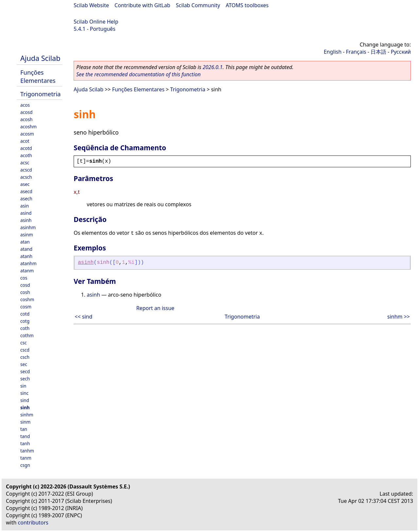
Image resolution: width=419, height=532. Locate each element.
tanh (25, 443)
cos (24, 278)
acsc (25, 163)
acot (25, 141)
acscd (26, 170)
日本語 (378, 52)
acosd (26, 112)
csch (25, 357)
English (333, 52)
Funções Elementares (38, 76)
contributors (33, 523)
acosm (27, 134)
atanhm (28, 263)
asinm (27, 235)
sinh (25, 407)
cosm (26, 307)
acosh (26, 119)
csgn (25, 465)
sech (25, 379)
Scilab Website (91, 5)
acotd (26, 148)
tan (24, 429)
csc (24, 343)
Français (356, 52)
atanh (26, 256)
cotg (25, 321)
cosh (25, 292)
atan (25, 242)
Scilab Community (198, 5)
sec (24, 364)
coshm (27, 299)
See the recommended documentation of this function (138, 74)
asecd (26, 191)
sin (23, 386)
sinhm (27, 415)
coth (25, 328)
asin (25, 206)
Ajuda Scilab (40, 58)
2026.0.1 (213, 67)
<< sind (83, 317)
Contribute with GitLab (142, 5)
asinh (26, 220)
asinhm (28, 227)
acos (25, 105)
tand (25, 436)
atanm (27, 271)
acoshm (28, 127)
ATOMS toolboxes (247, 5)
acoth (26, 155)
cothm (27, 335)
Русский (401, 52)
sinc (24, 393)
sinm (25, 422)
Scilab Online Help (96, 22)
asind (26, 213)
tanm (26, 458)
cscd (25, 350)
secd (25, 371)
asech (26, 199)
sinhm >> (399, 317)
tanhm (27, 451)
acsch (26, 177)
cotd (25, 314)
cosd (25, 285)
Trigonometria (40, 94)
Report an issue (155, 308)
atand (26, 249)
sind (25, 400)
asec (25, 184)
